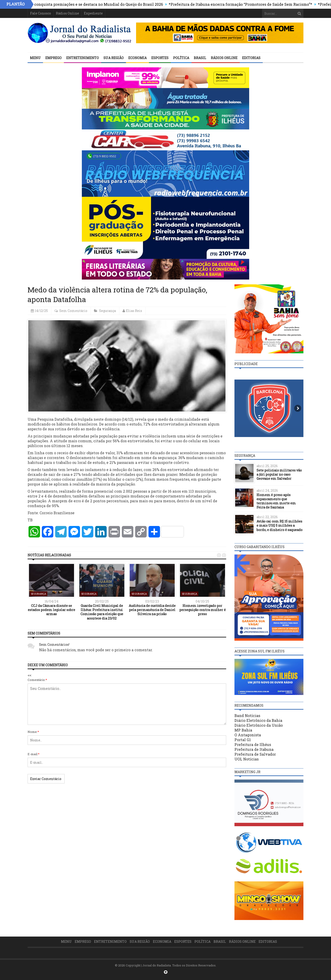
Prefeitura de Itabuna (254, 749)
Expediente (93, 13)
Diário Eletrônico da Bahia (258, 720)
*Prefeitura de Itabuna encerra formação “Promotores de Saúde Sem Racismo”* (244, 4)
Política (181, 58)
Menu (35, 58)
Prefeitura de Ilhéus (253, 744)
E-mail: (34, 754)
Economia (137, 58)
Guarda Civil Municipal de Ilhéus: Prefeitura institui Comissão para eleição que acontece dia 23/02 (102, 612)
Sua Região (114, 58)
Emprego (53, 58)
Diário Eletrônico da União (259, 725)
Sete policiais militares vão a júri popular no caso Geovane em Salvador (279, 474)
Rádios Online (67, 13)
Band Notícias (247, 716)
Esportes (160, 58)
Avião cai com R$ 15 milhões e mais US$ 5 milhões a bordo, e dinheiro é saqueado (280, 525)
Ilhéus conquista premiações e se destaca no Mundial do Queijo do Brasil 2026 (96, 4)
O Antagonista (248, 735)
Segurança (107, 311)
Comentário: (37, 680)
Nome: (33, 732)
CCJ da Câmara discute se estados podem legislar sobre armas (51, 610)
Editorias (251, 58)
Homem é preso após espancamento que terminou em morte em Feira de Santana (276, 501)
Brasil (200, 58)
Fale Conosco (41, 13)
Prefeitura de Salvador (255, 754)
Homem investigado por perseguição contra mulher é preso (203, 610)
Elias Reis (134, 311)
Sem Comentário (73, 311)
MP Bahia (243, 730)
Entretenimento (83, 58)
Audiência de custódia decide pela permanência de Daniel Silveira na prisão (152, 610)
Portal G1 (243, 740)
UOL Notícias (247, 759)
